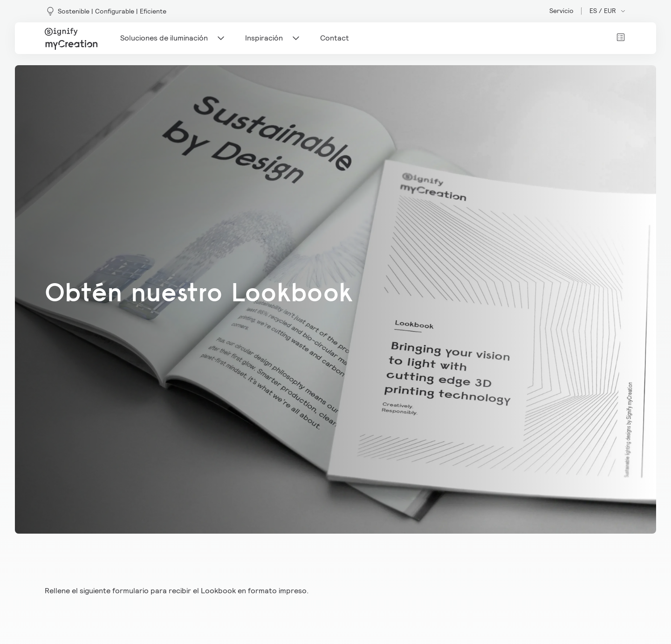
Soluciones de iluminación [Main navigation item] (173, 38)
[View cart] (621, 37)
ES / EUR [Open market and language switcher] (608, 11)
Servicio (561, 11)
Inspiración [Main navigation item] (273, 38)
